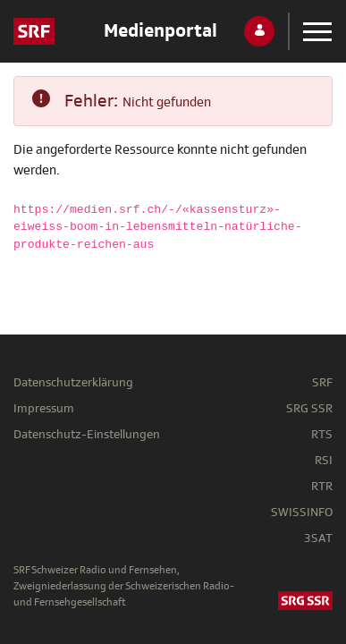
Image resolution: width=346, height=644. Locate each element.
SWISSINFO (302, 512)
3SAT (318, 538)
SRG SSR (309, 408)
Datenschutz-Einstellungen (87, 434)
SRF (322, 382)
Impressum (44, 408)
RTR (322, 486)
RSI (324, 460)
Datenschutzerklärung (73, 382)
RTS (322, 434)
